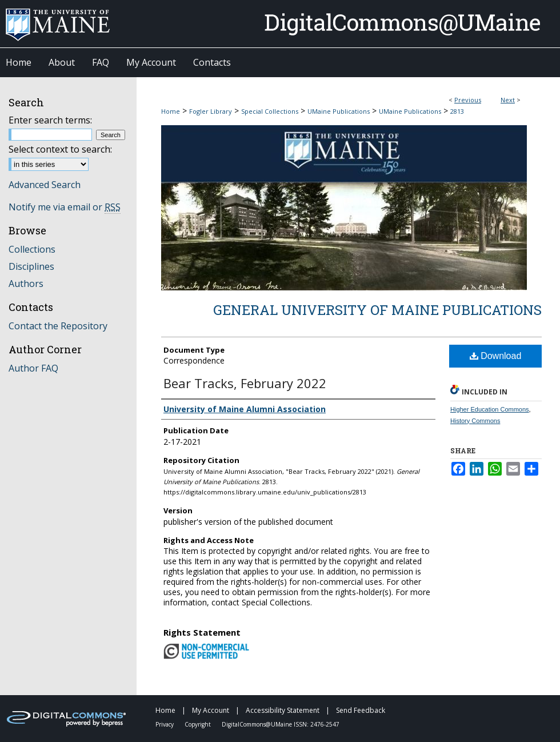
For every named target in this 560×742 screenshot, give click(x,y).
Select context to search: (60, 149)
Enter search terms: (50, 120)
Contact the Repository (58, 326)
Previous (468, 100)
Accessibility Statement (283, 710)
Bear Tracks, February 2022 (245, 383)
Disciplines (31, 266)
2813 (457, 111)
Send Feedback (361, 710)
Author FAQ (33, 368)
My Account (211, 710)
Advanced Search (45, 185)
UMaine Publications (339, 111)
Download (496, 356)
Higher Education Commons (490, 409)
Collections (32, 249)
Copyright (199, 724)
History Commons (475, 421)
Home (171, 111)
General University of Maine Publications (377, 310)
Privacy (165, 724)
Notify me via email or (65, 207)
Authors (26, 284)
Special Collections (270, 111)
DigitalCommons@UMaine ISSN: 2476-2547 (281, 724)
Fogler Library (211, 111)
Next (508, 100)
